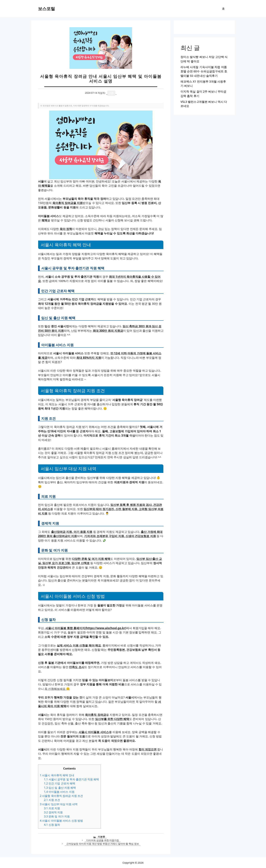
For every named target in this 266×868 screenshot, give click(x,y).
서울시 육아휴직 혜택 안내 (57, 775)
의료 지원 (52, 808)
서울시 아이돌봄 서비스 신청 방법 (61, 821)
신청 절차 (52, 825)
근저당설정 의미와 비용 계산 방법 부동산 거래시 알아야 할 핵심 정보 (103, 844)
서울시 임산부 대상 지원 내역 (59, 804)
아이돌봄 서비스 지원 (59, 792)
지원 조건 (52, 800)
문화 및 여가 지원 (57, 816)
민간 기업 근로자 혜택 (60, 783)
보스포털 (46, 8)
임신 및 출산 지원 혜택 (60, 788)
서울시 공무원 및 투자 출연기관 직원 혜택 (71, 779)
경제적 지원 (53, 812)
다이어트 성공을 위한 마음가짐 (103, 840)
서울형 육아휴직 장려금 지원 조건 (61, 796)
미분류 (101, 837)
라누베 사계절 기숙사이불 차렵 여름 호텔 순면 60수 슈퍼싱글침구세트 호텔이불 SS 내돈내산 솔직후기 (204, 71)
